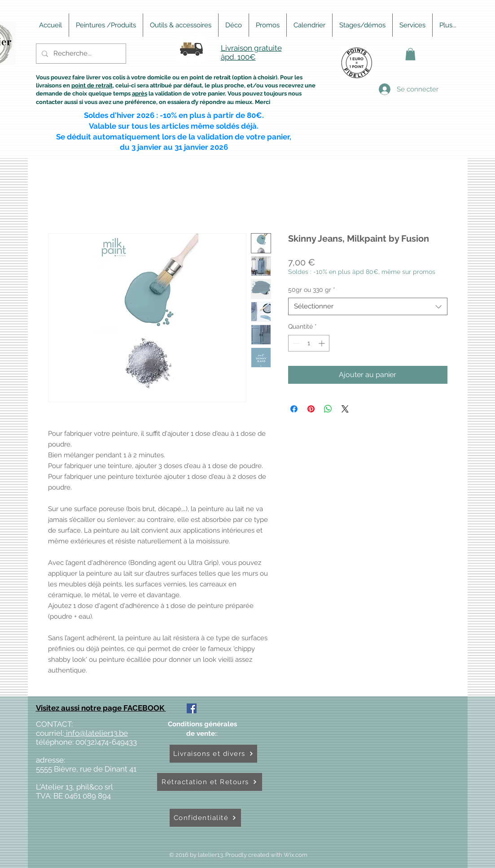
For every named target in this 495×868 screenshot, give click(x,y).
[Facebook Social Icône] (192, 708)
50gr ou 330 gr (312, 290)
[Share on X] (345, 409)
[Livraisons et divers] (213, 754)
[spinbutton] (309, 343)
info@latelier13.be (96, 733)
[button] (410, 54)
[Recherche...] (80, 54)
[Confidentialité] (205, 818)
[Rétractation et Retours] (210, 782)
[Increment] (322, 343)
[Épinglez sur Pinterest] (311, 409)
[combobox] (368, 306)
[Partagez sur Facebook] (294, 409)
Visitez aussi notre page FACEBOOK (101, 708)
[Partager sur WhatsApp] (328, 409)
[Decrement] (295, 343)
